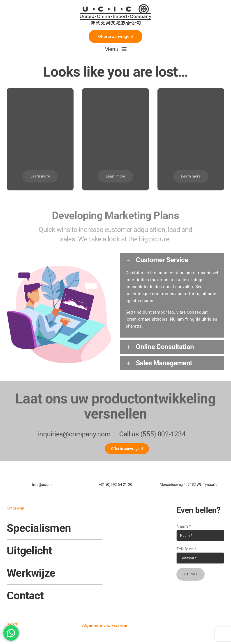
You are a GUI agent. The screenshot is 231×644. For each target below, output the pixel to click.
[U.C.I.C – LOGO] (115, 4)
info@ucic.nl (42, 485)
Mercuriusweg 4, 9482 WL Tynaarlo (189, 485)
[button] (172, 257)
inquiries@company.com (71, 434)
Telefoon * (187, 549)
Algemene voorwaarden (105, 625)
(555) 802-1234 (159, 434)
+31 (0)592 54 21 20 (116, 485)
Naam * (184, 526)
